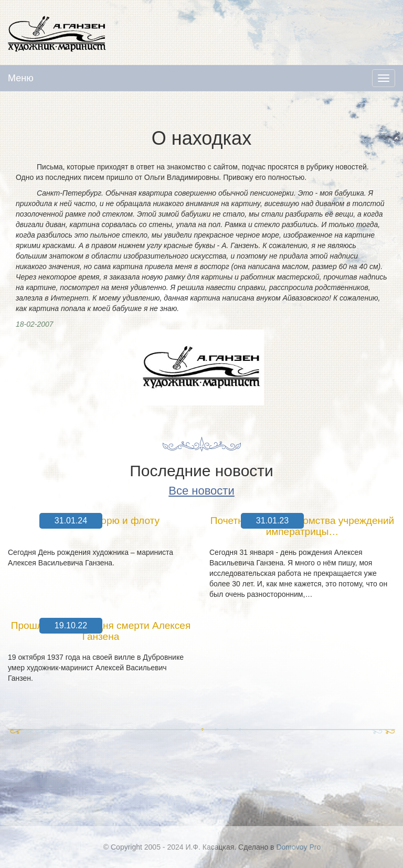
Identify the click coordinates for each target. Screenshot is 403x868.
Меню (21, 78)
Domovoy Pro (298, 847)
